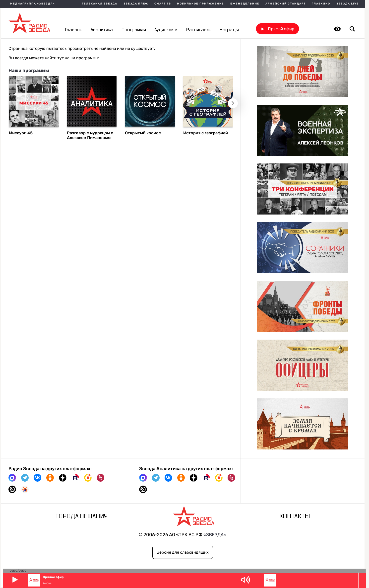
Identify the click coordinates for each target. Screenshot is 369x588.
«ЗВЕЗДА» (215, 535)
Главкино (321, 4)
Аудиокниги (166, 30)
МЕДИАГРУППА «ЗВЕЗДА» (32, 4)
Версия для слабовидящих (183, 552)
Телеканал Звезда (100, 4)
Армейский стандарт (286, 4)
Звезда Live (348, 4)
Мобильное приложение (201, 4)
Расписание (199, 30)
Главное (74, 30)
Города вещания (82, 516)
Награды (229, 30)
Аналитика (102, 30)
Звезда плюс (136, 4)
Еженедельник (245, 4)
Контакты (295, 516)
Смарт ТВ (163, 4)
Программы (134, 30)
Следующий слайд (233, 103)
